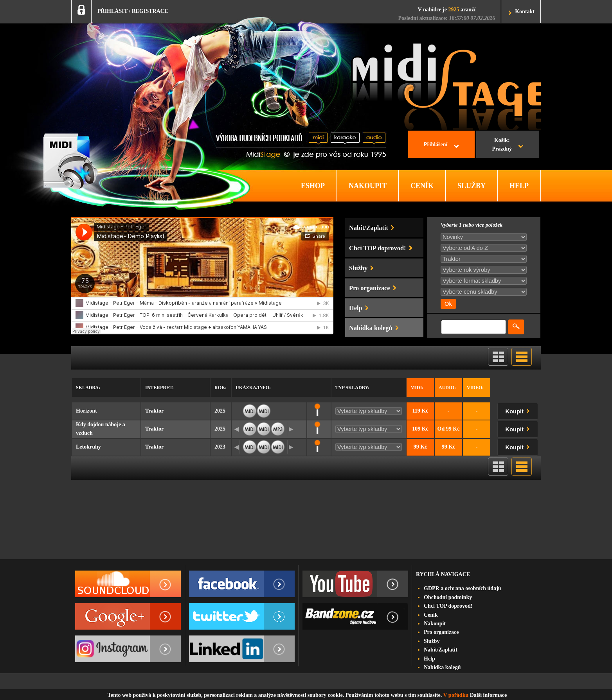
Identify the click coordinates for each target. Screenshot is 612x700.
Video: (475, 388)
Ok (448, 304)
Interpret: (159, 388)
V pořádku (456, 695)
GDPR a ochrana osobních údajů (463, 588)
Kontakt (525, 12)
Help (429, 659)
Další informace (488, 695)
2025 (220, 411)
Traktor (154, 411)
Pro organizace (441, 632)
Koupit (519, 410)
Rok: (220, 388)
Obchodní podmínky (448, 597)
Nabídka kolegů (442, 667)
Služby (432, 641)
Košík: (502, 145)
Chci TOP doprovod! (448, 606)
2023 (220, 447)
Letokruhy (88, 447)
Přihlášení (436, 144)
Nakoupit (435, 624)
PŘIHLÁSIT (112, 11)
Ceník (431, 615)
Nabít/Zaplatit (441, 650)
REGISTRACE (150, 11)
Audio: (447, 388)
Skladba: (88, 388)
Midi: (417, 388)
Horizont (86, 411)
